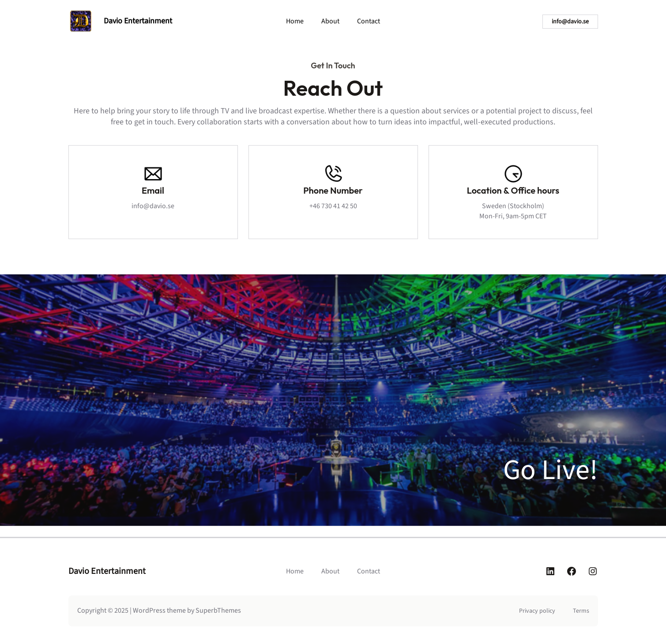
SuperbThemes (218, 610)
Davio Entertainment (138, 21)
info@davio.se (570, 22)
